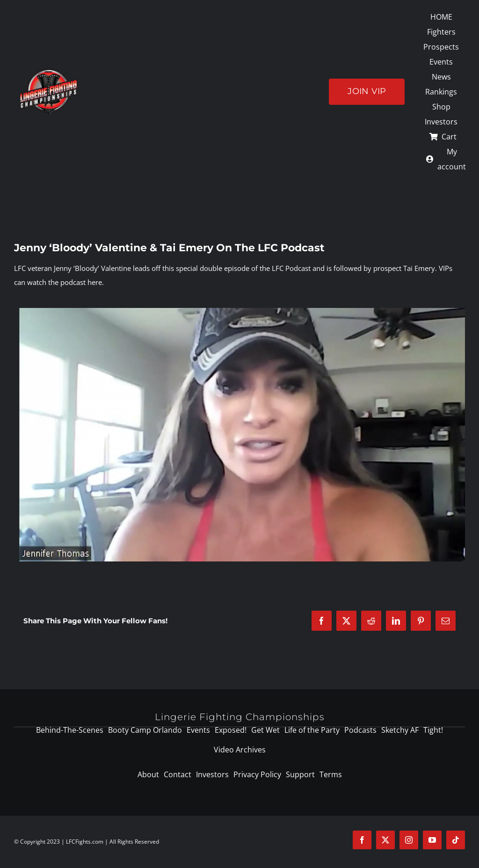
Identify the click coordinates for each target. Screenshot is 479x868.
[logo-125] (48, 72)
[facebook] (362, 840)
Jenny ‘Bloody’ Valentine (92, 268)
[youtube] (432, 840)
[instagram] (409, 840)
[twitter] (385, 840)
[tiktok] (456, 840)
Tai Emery (419, 268)
